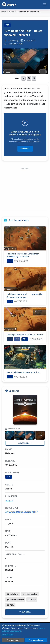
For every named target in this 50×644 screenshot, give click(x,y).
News (12, 11)
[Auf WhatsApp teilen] (34, 78)
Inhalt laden (25, 149)
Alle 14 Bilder (25, 443)
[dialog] (25, 633)
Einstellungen (8, 635)
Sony (9, 500)
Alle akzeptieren (36, 640)
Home (3, 11)
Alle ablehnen (13, 640)
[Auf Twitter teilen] (23, 78)
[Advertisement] (25, 189)
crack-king (13, 40)
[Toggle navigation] (45, 5)
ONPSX (9, 4)
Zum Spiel (25, 612)
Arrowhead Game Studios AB (21, 512)
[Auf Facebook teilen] (29, 78)
